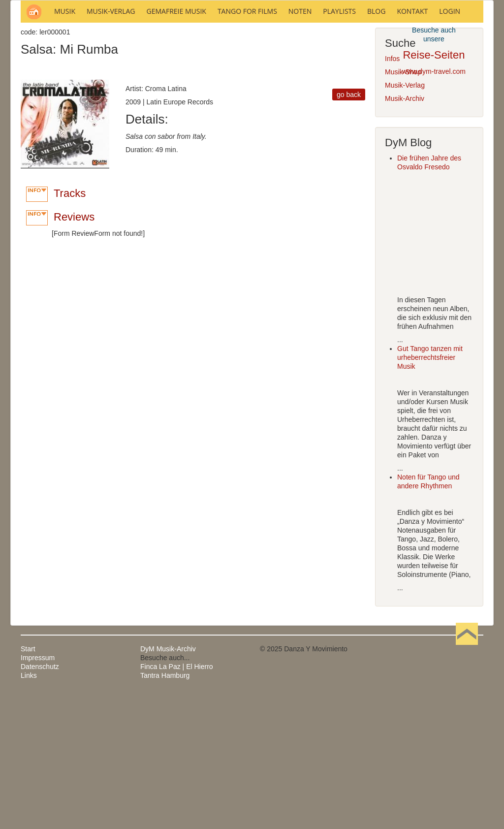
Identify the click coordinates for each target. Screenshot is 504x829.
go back (349, 227)
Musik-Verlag (405, 218)
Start (28, 782)
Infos (392, 191)
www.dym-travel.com (434, 71)
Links (29, 808)
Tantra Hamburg (165, 808)
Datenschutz (40, 799)
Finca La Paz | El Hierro (177, 799)
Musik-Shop (403, 205)
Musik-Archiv (405, 231)
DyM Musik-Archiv (168, 782)
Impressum (38, 791)
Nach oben (467, 782)
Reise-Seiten (434, 55)
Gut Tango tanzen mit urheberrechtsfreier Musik (430, 490)
